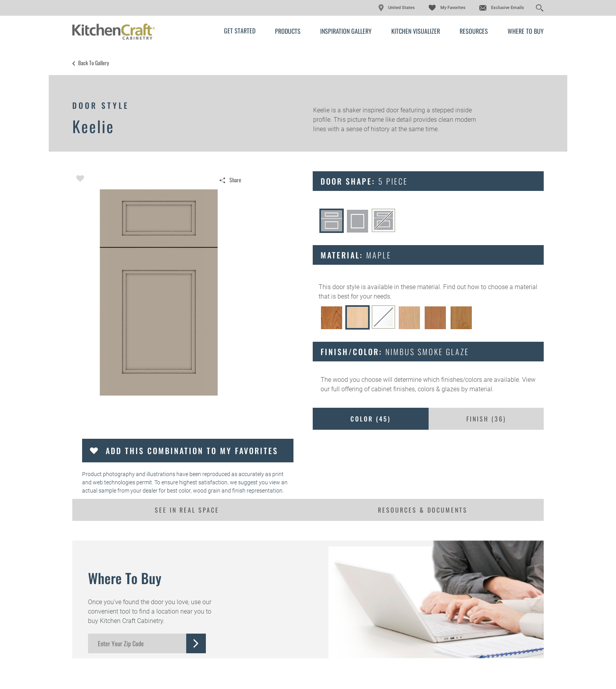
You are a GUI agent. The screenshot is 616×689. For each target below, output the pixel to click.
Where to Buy (526, 31)
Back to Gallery (93, 63)
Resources (474, 31)
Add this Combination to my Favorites (192, 451)
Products (288, 31)
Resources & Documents (423, 510)
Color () (371, 419)
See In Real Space (187, 510)
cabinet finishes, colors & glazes (415, 389)
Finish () (486, 419)
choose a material (513, 287)
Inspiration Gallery (346, 31)
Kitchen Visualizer (416, 31)
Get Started (240, 31)
